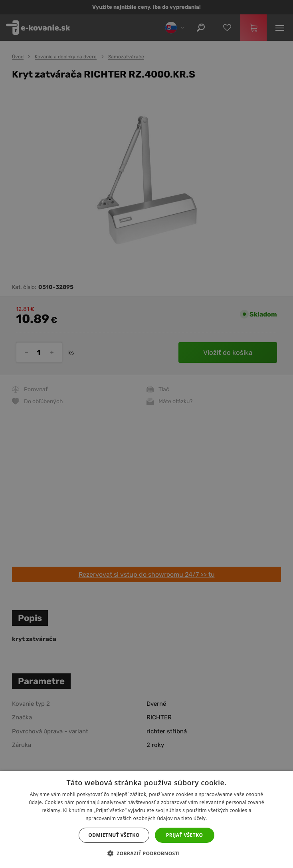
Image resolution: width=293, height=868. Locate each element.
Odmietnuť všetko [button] (114, 835)
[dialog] (146, 434)
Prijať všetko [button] (185, 835)
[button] (147, 854)
